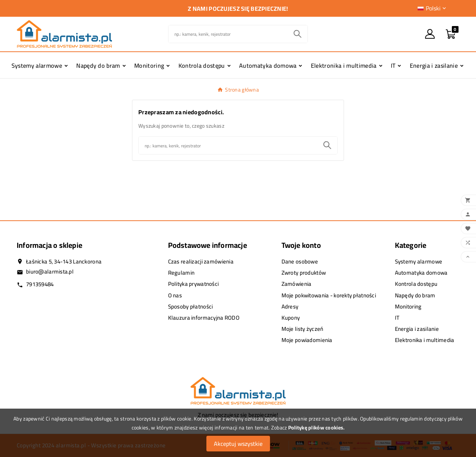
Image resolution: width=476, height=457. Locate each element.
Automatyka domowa (421, 273)
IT (397, 318)
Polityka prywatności (194, 284)
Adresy (290, 306)
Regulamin (181, 273)
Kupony (291, 318)
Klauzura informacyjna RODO (204, 318)
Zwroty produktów (304, 273)
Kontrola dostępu (416, 284)
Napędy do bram (415, 295)
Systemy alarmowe (419, 261)
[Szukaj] (228, 34)
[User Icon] (430, 34)
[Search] (297, 34)
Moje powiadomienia (307, 340)
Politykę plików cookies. (316, 428)
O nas (175, 295)
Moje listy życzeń (303, 329)
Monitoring (408, 306)
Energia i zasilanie (417, 329)
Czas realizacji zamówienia (201, 261)
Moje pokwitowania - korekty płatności (329, 295)
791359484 (40, 284)
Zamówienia (297, 284)
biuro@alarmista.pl (50, 271)
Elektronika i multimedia (425, 340)
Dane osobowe (300, 261)
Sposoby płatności (191, 306)
